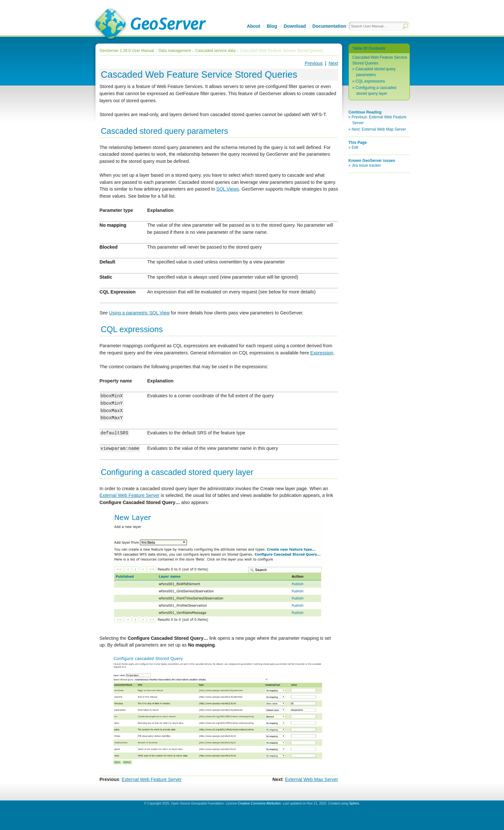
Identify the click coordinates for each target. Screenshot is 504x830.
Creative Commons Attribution (259, 803)
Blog (272, 26)
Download (295, 26)
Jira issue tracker (366, 165)
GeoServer (149, 25)
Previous (314, 63)
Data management (175, 51)
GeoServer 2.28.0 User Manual (127, 51)
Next (333, 63)
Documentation (329, 26)
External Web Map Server (312, 779)
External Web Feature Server (152, 779)
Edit (355, 147)
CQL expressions (371, 81)
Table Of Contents (369, 48)
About (253, 26)
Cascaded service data (215, 51)
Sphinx (354, 803)
